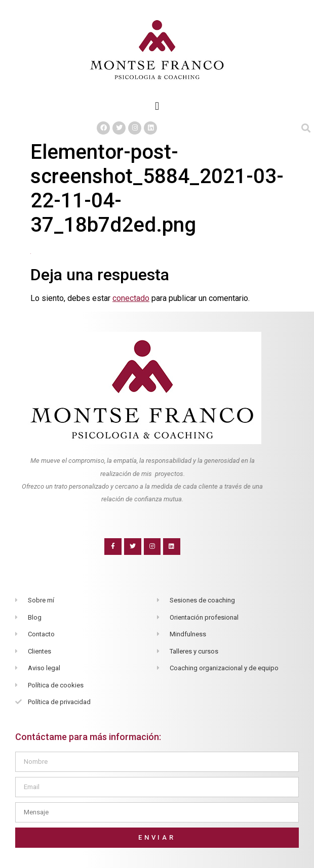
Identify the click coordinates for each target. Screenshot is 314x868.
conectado (131, 298)
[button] (157, 106)
